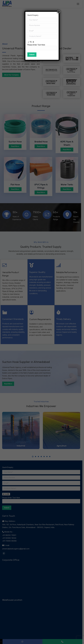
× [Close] (59, 12)
